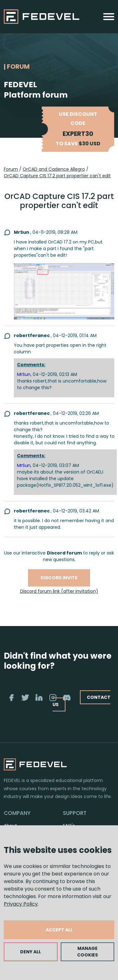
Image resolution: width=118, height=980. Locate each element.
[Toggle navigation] (109, 17)
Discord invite (59, 578)
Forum (11, 169)
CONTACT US (81, 701)
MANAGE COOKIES (87, 952)
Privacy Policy (21, 904)
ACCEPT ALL (59, 930)
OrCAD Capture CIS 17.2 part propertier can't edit (57, 176)
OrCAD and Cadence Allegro (54, 169)
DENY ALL (31, 952)
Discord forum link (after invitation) (59, 591)
